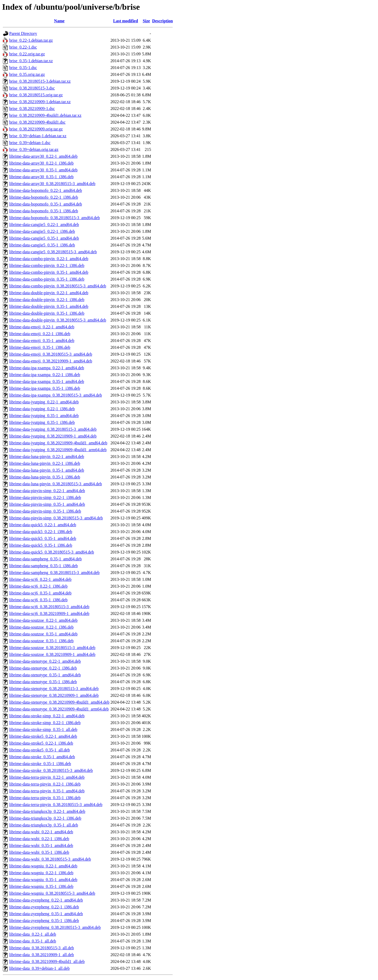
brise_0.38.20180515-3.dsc (32, 88)
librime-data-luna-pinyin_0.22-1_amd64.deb (47, 457)
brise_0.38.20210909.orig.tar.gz (36, 129)
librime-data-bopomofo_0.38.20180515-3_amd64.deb (54, 218)
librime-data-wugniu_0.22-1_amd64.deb (43, 866)
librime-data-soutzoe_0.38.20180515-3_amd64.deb (52, 648)
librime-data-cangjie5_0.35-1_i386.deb (42, 245)
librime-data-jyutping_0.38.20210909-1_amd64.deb (53, 436)
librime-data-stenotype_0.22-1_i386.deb (43, 668)
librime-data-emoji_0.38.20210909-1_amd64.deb (51, 361)
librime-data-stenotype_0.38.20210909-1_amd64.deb (54, 695)
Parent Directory (23, 33)
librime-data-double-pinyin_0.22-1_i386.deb (47, 300)
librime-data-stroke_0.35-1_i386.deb (40, 764)
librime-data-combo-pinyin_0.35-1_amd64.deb (49, 272)
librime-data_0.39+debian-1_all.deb (39, 968)
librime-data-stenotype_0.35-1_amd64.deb (45, 675)
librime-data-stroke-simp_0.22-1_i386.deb (45, 723)
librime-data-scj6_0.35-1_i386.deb (38, 600)
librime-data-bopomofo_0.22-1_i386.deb (44, 197)
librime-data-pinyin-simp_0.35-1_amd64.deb (47, 504)
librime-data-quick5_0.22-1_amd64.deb (43, 525)
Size (146, 21)
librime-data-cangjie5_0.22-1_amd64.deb (44, 225)
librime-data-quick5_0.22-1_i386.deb (41, 532)
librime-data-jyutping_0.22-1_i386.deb (42, 409)
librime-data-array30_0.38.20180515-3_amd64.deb (52, 184)
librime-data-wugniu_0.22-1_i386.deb (41, 873)
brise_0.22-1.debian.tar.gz (31, 40)
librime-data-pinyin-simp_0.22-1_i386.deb (45, 497)
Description (162, 21)
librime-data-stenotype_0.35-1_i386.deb (43, 682)
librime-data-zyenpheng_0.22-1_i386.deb (44, 907)
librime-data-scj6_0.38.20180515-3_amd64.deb (49, 607)
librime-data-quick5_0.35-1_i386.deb (41, 545)
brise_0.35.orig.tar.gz (27, 74)
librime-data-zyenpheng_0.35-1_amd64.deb (46, 914)
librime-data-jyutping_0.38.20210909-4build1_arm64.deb (58, 450)
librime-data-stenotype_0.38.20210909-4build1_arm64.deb (59, 709)
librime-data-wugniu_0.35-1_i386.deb (41, 886)
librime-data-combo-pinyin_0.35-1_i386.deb (47, 279)
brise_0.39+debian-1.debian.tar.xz (38, 136)
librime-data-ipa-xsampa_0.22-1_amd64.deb (47, 368)
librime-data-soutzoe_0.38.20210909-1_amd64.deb (52, 654)
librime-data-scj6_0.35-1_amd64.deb (40, 593)
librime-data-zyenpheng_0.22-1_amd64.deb (46, 900)
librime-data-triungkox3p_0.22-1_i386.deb (45, 818)
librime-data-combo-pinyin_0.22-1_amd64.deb (49, 259)
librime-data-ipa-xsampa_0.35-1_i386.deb (45, 388)
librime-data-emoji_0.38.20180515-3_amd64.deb (51, 354)
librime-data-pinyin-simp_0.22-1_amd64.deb (47, 491)
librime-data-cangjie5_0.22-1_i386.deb (42, 231)
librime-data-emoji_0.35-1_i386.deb (40, 347)
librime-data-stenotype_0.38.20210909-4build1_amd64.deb (59, 702)
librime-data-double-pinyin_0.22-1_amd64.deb (49, 293)
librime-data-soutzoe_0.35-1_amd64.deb (43, 634)
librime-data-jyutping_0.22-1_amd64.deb (44, 402)
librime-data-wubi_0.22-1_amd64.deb (41, 832)
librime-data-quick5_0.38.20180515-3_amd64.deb (52, 552)
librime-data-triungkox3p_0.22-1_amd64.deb (47, 811)
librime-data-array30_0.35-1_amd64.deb (43, 170)
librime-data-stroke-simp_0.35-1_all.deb (43, 729)
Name (59, 21)
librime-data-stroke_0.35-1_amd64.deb (42, 757)
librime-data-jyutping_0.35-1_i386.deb (42, 422)
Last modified (126, 21)
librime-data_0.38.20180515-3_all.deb (42, 948)
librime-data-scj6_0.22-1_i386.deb (38, 586)
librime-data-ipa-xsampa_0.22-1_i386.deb (45, 375)
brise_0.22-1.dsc (23, 47)
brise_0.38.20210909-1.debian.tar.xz (40, 102)
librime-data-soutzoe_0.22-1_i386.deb (41, 627)
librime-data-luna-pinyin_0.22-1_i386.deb (45, 463)
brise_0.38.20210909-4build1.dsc (37, 122)
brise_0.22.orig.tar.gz (27, 54)
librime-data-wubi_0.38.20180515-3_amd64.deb (50, 859)
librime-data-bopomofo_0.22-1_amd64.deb (46, 190)
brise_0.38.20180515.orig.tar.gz (36, 95)
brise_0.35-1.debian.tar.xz (31, 61)
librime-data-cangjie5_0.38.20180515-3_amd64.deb (53, 252)
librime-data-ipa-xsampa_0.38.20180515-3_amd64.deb (56, 395)
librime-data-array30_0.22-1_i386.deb (41, 163)
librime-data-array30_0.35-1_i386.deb (41, 177)
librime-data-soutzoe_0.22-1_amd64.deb (43, 620)
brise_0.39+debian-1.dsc (30, 143)
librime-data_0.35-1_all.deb (33, 941)
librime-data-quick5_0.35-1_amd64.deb (43, 538)
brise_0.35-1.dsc (23, 68)
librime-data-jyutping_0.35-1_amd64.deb (44, 416)
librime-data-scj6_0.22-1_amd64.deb (40, 579)
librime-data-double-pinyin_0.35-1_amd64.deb (49, 306)
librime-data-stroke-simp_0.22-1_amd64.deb (47, 716)
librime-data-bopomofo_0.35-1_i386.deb (44, 211)
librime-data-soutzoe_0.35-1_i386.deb (41, 641)
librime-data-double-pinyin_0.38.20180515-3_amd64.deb (58, 320)
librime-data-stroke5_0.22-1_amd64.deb (43, 736)
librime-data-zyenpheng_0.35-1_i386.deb (44, 921)
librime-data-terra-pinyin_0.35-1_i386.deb (45, 798)
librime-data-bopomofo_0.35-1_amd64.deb (46, 204)
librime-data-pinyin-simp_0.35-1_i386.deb (45, 511)
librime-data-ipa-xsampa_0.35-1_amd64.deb (47, 381)
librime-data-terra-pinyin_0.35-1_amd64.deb (47, 791)
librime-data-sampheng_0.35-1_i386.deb (43, 566)
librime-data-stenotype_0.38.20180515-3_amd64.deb (54, 689)
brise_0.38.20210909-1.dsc (32, 109)
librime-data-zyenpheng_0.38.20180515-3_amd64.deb (55, 927)
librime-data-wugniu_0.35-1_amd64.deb (43, 880)
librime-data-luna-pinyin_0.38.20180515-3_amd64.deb (56, 484)
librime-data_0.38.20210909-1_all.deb (42, 955)
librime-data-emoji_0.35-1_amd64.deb (42, 341)
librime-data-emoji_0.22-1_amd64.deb (42, 327)
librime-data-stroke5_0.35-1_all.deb (40, 750)
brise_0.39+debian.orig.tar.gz (34, 149)
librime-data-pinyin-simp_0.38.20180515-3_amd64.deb (56, 518)
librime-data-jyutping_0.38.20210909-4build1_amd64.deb (58, 443)
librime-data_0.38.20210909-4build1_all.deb (47, 961)
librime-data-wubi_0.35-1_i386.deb (39, 852)
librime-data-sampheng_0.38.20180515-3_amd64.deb (54, 573)
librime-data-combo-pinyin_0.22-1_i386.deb (47, 265)
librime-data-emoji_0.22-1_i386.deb (40, 334)
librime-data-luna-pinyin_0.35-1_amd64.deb (47, 470)
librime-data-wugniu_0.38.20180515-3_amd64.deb (52, 893)
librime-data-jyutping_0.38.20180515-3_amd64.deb (53, 429)
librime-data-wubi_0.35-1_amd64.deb (41, 845)
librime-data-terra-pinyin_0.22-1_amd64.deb (47, 777)
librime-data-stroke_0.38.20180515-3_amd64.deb (51, 770)
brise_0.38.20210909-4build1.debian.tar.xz (45, 115)
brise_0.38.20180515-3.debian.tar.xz (40, 81)
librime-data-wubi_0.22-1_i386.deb (39, 839)
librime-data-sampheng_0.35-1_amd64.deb (45, 559)
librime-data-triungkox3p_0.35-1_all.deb (44, 825)
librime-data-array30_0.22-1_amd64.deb (43, 156)
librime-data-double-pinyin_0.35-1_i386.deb (47, 313)
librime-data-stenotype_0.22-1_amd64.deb (45, 661)
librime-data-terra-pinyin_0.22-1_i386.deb (45, 784)
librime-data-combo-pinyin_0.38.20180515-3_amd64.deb (58, 286)
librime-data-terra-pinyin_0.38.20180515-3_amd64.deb (56, 805)
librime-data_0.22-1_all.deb (33, 934)
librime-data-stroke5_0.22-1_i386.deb (41, 743)
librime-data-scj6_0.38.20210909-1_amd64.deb (49, 613)
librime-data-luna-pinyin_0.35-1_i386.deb (45, 477)
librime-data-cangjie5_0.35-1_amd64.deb (44, 238)
